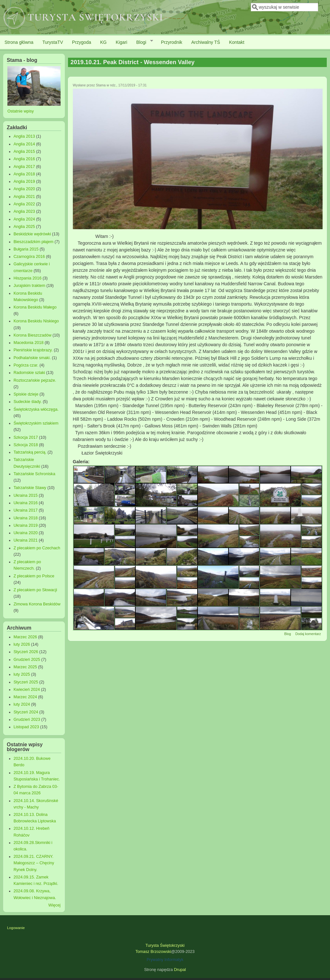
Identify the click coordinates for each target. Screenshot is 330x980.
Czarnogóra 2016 (29, 257)
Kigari (121, 42)
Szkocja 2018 (26, 445)
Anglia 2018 (24, 174)
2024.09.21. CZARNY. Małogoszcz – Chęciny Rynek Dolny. (34, 863)
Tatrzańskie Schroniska (34, 474)
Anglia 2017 (24, 167)
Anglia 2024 (24, 219)
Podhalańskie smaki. (32, 358)
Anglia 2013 (24, 136)
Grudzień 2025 (27, 660)
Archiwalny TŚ (206, 42)
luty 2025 (22, 674)
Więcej (54, 905)
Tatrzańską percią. (30, 452)
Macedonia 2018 (29, 343)
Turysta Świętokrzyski (165, 946)
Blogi (142, 42)
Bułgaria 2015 (26, 249)
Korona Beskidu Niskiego (36, 321)
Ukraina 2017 (26, 510)
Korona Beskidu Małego (35, 307)
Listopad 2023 (26, 727)
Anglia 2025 (24, 227)
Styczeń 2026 (26, 652)
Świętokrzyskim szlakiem (36, 423)
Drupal (180, 970)
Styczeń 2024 (26, 712)
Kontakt (237, 42)
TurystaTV (53, 42)
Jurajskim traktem (29, 286)
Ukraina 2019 (26, 525)
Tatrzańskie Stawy (30, 488)
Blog (288, 634)
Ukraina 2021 (26, 540)
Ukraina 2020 (26, 533)
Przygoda (82, 42)
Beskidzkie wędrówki (32, 234)
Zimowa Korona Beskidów (37, 604)
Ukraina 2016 (26, 503)
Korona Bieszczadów (33, 335)
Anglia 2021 (24, 197)
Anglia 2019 (24, 181)
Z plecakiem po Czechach (37, 548)
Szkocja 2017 (26, 437)
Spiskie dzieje (26, 394)
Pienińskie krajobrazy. (33, 350)
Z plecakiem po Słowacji (35, 590)
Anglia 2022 (24, 204)
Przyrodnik (171, 42)
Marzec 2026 (25, 637)
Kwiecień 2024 (27, 690)
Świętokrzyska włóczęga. (36, 409)
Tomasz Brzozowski (153, 952)
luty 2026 (22, 644)
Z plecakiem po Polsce (34, 576)
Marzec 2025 (25, 667)
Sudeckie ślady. (28, 402)
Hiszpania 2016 (28, 278)
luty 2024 (22, 704)
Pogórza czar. (26, 365)
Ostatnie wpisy (21, 111)
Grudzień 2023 (27, 720)
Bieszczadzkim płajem (34, 242)
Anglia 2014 (24, 144)
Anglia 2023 (24, 211)
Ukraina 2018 (26, 518)
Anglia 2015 (24, 152)
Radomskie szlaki (29, 373)
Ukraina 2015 (26, 495)
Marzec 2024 (25, 697)
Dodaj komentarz (308, 634)
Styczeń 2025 (26, 682)
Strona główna (19, 42)
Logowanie (16, 928)
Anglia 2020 (24, 189)
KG (103, 42)
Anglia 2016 (24, 159)
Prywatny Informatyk (165, 960)
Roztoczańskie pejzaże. (35, 380)
